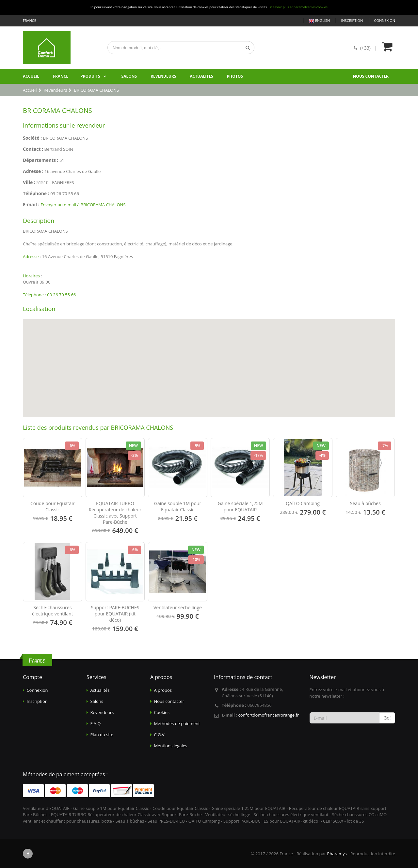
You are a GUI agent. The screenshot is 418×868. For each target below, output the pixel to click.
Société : (32, 138)
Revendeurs (163, 76)
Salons (129, 76)
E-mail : (31, 204)
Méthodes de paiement (177, 723)
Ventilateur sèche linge (178, 607)
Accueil (31, 76)
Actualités (201, 76)
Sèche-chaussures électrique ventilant (53, 611)
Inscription (352, 20)
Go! (387, 718)
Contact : (33, 149)
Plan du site (102, 735)
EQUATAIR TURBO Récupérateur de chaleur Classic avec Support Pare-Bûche (115, 513)
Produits (90, 76)
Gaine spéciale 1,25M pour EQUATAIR (240, 506)
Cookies (161, 712)
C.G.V (159, 735)
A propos (163, 690)
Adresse (31, 256)
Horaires (31, 276)
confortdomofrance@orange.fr (268, 715)
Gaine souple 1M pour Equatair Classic (178, 506)
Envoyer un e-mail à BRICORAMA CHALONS (83, 205)
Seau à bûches (365, 503)
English (319, 21)
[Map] (209, 368)
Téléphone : (36, 193)
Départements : (41, 160)
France (61, 76)
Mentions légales (170, 746)
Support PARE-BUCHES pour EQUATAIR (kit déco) (115, 614)
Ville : (29, 182)
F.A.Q (95, 723)
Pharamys (337, 854)
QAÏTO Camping (303, 503)
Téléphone (33, 295)
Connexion (385, 20)
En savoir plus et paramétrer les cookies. (298, 7)
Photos (235, 76)
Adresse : (33, 171)
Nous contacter (371, 76)
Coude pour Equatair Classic (53, 506)
